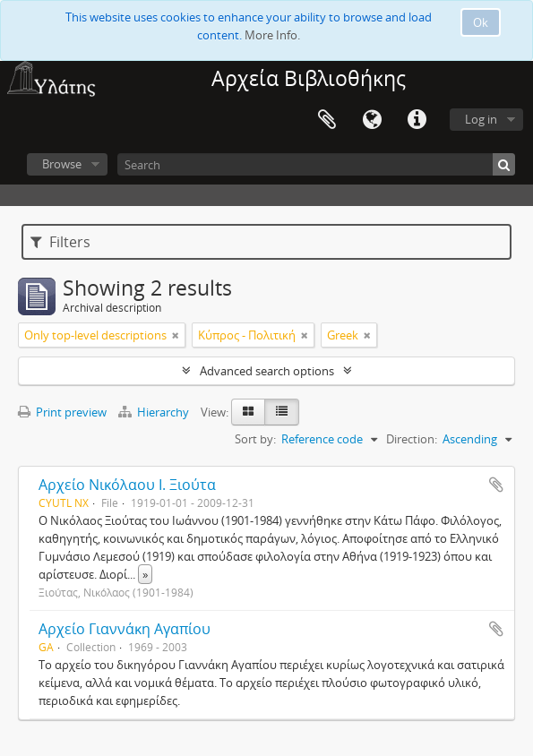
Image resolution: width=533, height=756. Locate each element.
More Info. (272, 35)
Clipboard (327, 120)
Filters (60, 242)
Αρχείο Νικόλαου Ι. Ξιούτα (127, 485)
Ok (481, 22)
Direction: (412, 439)
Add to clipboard (496, 485)
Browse (62, 164)
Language (372, 120)
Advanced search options (267, 371)
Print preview (62, 412)
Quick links (417, 120)
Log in (481, 119)
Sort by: (255, 439)
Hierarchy (155, 412)
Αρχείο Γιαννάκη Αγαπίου (125, 629)
